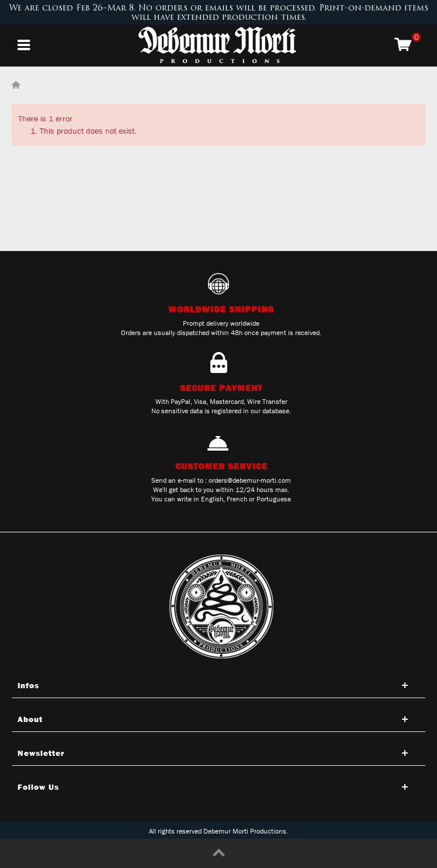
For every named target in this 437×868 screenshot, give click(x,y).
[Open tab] (218, 685)
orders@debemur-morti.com (250, 480)
